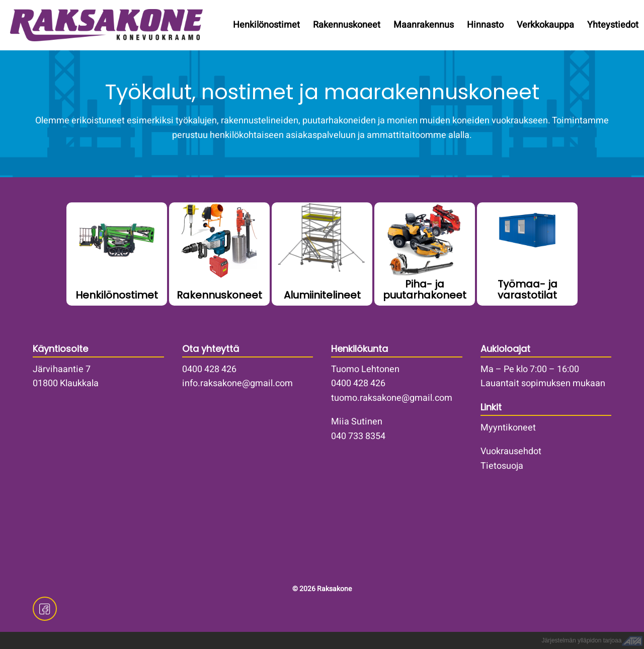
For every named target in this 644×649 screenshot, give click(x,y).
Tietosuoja (502, 466)
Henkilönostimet (266, 25)
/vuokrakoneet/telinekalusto (322, 254)
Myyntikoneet (508, 428)
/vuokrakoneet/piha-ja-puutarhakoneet (425, 254)
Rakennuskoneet (347, 25)
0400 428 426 (209, 369)
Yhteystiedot (613, 25)
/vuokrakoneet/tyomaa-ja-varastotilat (527, 254)
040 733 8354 (358, 436)
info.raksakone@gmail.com (237, 383)
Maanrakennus (424, 25)
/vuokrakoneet (219, 254)
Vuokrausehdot (511, 451)
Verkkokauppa (545, 25)
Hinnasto (485, 25)
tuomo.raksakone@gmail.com (392, 398)
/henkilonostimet (117, 254)
